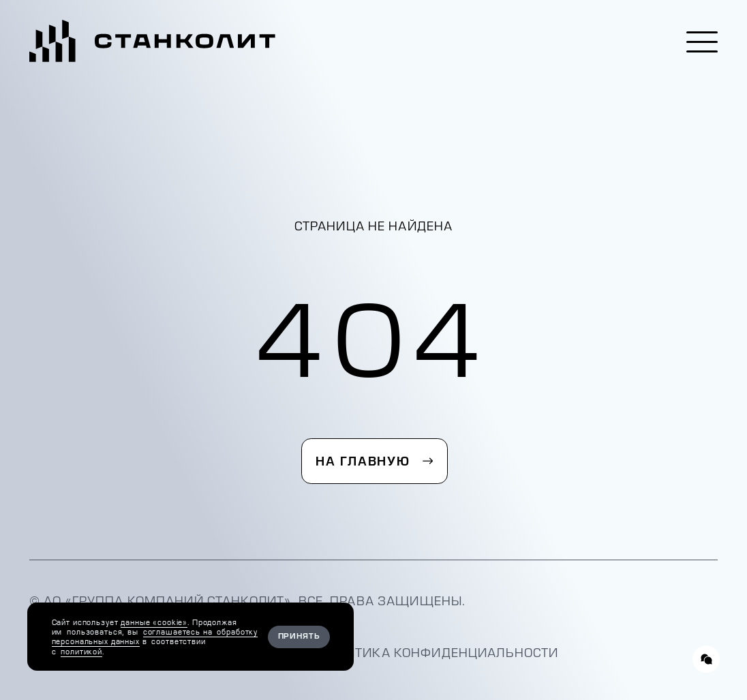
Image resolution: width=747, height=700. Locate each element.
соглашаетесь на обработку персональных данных (155, 637)
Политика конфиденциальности (439, 653)
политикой (81, 652)
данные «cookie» (154, 622)
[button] (702, 42)
